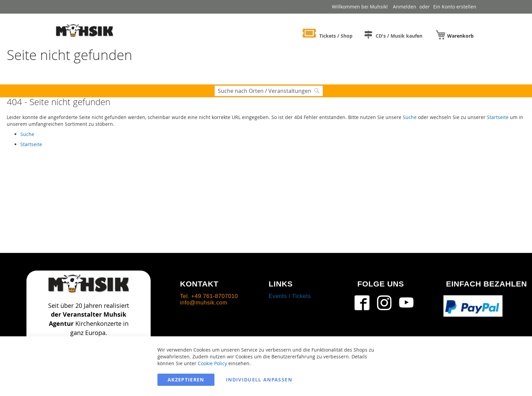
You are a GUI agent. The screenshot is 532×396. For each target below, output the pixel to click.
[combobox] (269, 91)
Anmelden (405, 7)
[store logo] (84, 30)
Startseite (498, 117)
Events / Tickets (290, 296)
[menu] (386, 34)
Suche (410, 117)
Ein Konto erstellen (455, 7)
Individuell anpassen (259, 380)
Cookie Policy (212, 363)
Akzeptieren (186, 380)
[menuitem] (328, 34)
